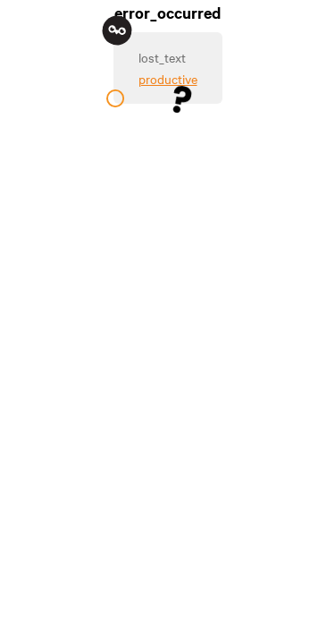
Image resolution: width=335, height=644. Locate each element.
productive (168, 79)
